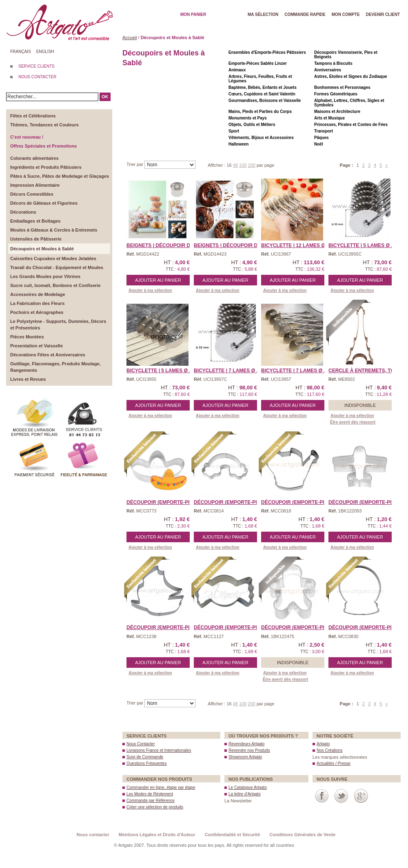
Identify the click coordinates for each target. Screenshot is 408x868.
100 (243, 165)
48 (235, 165)
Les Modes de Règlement (150, 794)
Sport (234, 131)
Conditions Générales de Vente (302, 835)
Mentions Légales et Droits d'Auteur (157, 835)
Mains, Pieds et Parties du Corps (260, 112)
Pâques (322, 138)
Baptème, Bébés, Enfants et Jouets (263, 87)
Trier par (135, 164)
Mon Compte (346, 14)
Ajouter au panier (158, 280)
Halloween (238, 144)
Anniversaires (328, 70)
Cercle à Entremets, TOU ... (366, 371)
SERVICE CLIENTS (37, 66)
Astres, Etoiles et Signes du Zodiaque (351, 76)
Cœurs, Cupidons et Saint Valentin (262, 94)
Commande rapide (305, 14)
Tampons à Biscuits (333, 63)
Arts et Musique (329, 118)
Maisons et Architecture (337, 112)
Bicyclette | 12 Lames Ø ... (296, 245)
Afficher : (217, 165)
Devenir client (383, 14)
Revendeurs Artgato (246, 744)
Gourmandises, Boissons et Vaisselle (265, 100)
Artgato (323, 744)
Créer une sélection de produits (155, 807)
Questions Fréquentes (146, 763)
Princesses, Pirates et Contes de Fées (351, 125)
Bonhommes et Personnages (342, 87)
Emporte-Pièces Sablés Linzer (258, 63)
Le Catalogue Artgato (248, 787)
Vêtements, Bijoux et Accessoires (261, 138)
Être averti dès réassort (353, 422)
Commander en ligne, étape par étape (161, 787)
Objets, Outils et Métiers (252, 125)
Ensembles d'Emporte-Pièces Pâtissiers (267, 52)
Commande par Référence (151, 801)
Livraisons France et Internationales (159, 750)
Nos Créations (329, 750)
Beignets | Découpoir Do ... (163, 245)
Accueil (130, 38)
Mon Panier (193, 14)
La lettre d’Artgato (245, 794)
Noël (319, 144)
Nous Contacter (141, 744)
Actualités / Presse (334, 763)
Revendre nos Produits (249, 750)
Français (21, 52)
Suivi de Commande (145, 757)
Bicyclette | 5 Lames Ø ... (362, 245)
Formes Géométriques (336, 94)
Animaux (237, 70)
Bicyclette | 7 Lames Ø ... (227, 371)
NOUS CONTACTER (37, 77)
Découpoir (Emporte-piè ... (364, 502)
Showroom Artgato (245, 757)
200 (252, 165)
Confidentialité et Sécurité (233, 835)
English (45, 52)
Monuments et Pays (248, 118)
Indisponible (360, 405)
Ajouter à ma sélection (150, 290)
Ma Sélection (263, 14)
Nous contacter (93, 835)
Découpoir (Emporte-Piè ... (162, 502)
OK (105, 97)
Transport (324, 131)
